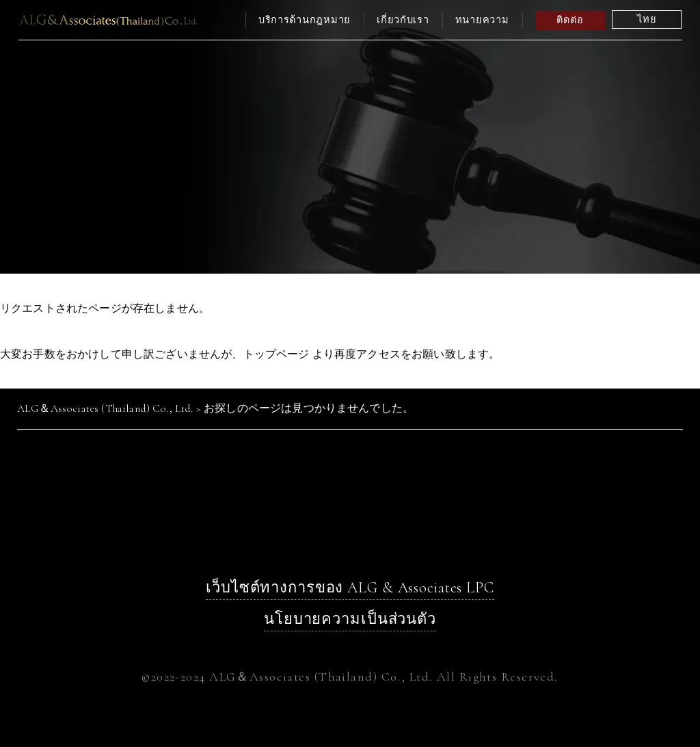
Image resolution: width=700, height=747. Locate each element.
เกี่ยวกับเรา (403, 20)
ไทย (647, 19)
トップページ (277, 354)
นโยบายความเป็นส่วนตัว (350, 619)
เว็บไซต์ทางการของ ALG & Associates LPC (350, 588)
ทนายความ (482, 20)
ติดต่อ (570, 20)
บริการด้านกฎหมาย (305, 20)
